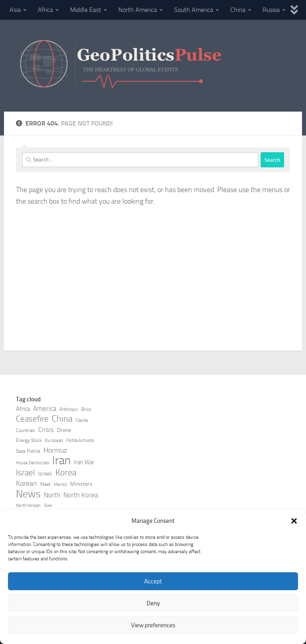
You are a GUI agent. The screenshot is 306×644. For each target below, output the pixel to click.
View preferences (153, 625)
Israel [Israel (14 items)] (25, 473)
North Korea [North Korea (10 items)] (81, 495)
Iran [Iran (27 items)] (61, 461)
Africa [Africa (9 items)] (23, 409)
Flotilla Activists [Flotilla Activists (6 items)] (80, 441)
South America (194, 10)
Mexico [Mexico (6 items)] (60, 484)
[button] (294, 521)
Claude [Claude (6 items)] (82, 420)
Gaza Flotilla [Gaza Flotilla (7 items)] (28, 451)
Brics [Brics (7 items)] (86, 409)
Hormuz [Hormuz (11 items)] (55, 450)
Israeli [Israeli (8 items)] (45, 474)
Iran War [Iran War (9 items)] (84, 462)
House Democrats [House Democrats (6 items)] (32, 463)
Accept (153, 581)
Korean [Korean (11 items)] (26, 483)
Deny (153, 603)
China (238, 10)
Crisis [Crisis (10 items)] (46, 430)
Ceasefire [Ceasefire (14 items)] (32, 419)
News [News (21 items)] (28, 494)
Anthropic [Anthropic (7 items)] (69, 409)
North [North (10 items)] (52, 495)
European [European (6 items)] (54, 441)
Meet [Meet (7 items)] (45, 484)
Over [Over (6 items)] (48, 506)
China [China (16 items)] (62, 419)
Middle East (86, 10)
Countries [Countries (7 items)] (25, 430)
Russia (271, 10)
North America (138, 10)
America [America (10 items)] (45, 409)
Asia (15, 10)
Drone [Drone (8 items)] (64, 430)
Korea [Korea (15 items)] (66, 473)
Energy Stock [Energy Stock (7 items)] (29, 440)
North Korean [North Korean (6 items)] (28, 506)
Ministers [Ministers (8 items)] (81, 484)
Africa (45, 10)
